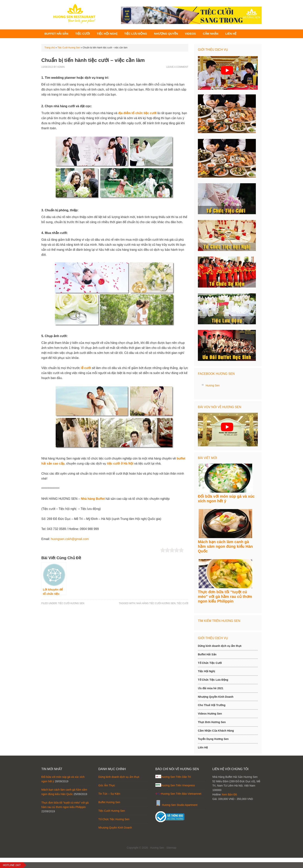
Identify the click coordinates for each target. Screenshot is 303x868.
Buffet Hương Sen (109, 813)
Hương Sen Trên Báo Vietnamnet (181, 804)
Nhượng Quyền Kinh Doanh (216, 707)
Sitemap (171, 858)
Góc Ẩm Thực (107, 796)
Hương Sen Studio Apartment (180, 815)
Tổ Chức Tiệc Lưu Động (213, 690)
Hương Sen (213, 388)
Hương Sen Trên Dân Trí (176, 787)
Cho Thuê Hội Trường (212, 716)
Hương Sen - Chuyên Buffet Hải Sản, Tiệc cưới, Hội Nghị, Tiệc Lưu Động (74, 14)
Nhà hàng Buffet (93, 501)
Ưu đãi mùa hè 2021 (211, 699)
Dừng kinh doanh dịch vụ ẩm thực (220, 656)
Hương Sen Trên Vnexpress (178, 796)
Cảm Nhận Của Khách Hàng (216, 741)
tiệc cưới (182, 606)
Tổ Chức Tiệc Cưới (210, 673)
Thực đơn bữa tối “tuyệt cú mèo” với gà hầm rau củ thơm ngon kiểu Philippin (225, 607)
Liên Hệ (203, 758)
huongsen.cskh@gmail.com (70, 542)
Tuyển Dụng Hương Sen (213, 749)
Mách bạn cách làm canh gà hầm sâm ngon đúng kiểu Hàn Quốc (225, 554)
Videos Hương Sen (210, 724)
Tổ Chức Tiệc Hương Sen (114, 829)
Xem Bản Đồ (229, 805)
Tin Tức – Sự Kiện (109, 804)
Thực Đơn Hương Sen (212, 732)
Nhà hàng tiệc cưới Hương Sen (156, 606)
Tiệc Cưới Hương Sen (69, 50)
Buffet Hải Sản (207, 665)
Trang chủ (50, 50)
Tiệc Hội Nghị (206, 682)
